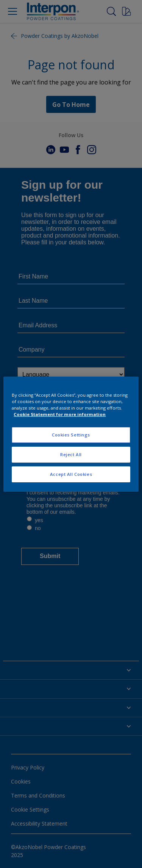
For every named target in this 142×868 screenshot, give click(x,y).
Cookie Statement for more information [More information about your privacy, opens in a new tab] (60, 414)
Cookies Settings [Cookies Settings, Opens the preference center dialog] (71, 435)
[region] (71, 434)
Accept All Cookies (71, 474)
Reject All (71, 454)
